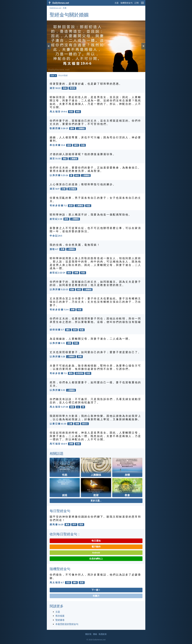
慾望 (69, 145)
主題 (117, 3)
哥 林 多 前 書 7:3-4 (59, 310)
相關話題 (57, 454)
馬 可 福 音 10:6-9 (58, 444)
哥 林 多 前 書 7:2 (58, 206)
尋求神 (73, 88)
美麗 (62, 249)
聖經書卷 (60, 620)
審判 (76, 145)
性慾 (71, 112)
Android (96, 553)
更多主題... (96, 501)
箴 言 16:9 (55, 189)
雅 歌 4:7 (54, 249)
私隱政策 (103, 634)
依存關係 (72, 189)
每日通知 (96, 541)
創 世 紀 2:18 (56, 219)
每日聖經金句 (60, 511)
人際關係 (81, 128)
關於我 (88, 634)
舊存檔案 (60, 616)
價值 (65, 159)
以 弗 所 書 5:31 (57, 343)
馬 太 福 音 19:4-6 (58, 112)
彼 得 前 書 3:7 (57, 330)
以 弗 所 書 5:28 (57, 357)
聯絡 (95, 634)
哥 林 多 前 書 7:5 (58, 373)
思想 (82, 583)
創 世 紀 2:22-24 (57, 273)
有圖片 (96, 596)
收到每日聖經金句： (65, 534)
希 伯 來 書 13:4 (57, 145)
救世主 (85, 424)
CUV (53, 76)
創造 (78, 112)
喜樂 (77, 424)
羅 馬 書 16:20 (57, 525)
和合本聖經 (63, 76)
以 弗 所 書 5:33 (57, 390)
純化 (77, 175)
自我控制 (79, 373)
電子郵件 (96, 547)
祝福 (65, 88)
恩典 (75, 330)
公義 (70, 424)
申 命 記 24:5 (56, 236)
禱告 (68, 330)
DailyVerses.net (55, 8)
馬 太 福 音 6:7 (57, 583)
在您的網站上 (96, 559)
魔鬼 (71, 373)
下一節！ (96, 590)
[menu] (142, 4)
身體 (76, 273)
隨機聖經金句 (127, 3)
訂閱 (137, 3)
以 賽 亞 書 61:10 (58, 424)
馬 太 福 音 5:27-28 (59, 407)
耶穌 (72, 290)
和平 (74, 525)
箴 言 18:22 (55, 88)
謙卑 (72, 128)
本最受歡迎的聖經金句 (67, 624)
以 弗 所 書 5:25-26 (59, 175)
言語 (68, 583)
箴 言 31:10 (55, 159)
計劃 (64, 189)
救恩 (79, 290)
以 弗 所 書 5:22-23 (59, 289)
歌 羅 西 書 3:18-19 (59, 128)
